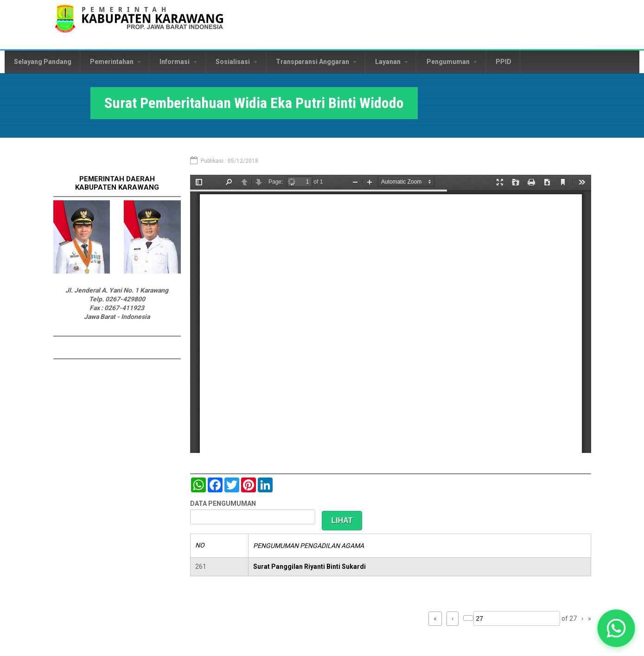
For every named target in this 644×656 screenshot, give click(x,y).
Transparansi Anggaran (316, 62)
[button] (616, 628)
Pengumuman (452, 62)
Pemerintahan (115, 62)
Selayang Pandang (43, 62)
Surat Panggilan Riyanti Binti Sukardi (309, 567)
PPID (504, 62)
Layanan (392, 62)
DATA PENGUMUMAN (223, 503)
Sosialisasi (236, 62)
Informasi (178, 62)
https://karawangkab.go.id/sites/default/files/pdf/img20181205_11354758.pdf (391, 314)
